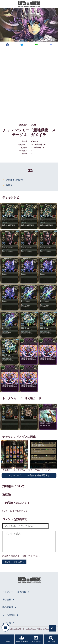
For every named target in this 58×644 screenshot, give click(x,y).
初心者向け (9, 607)
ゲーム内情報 (10, 615)
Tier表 (7, 639)
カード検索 (51, 639)
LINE (36, 44)
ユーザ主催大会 (22, 639)
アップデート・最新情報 (16, 592)
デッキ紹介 (36, 639)
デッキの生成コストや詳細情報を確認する (29, 475)
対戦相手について (15, 180)
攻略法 (9, 185)
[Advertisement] (29, 82)
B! (51, 44)
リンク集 (8, 623)
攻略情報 (8, 600)
